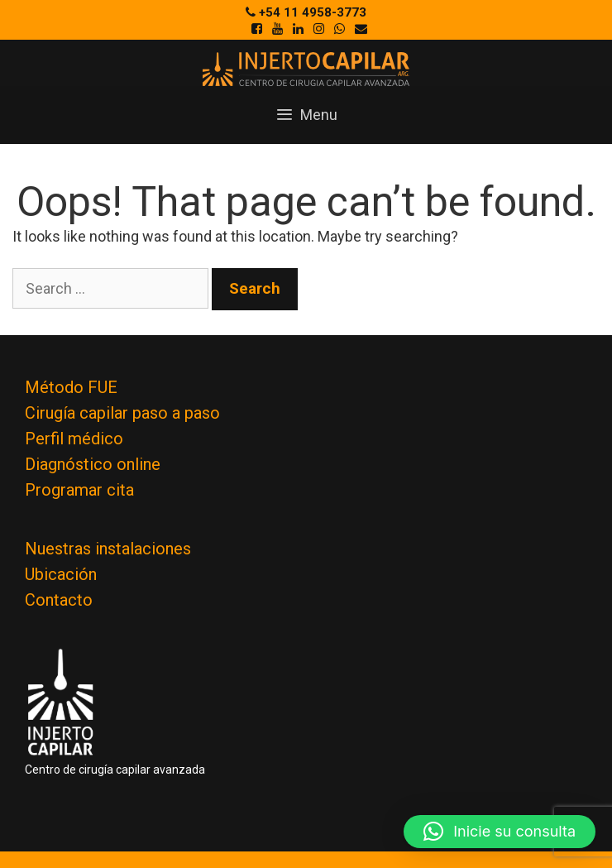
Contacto (59, 600)
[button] (500, 832)
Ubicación (61, 574)
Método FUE (71, 387)
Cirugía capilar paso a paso (122, 413)
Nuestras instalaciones (108, 549)
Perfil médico (74, 439)
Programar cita (79, 490)
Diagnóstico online (93, 464)
